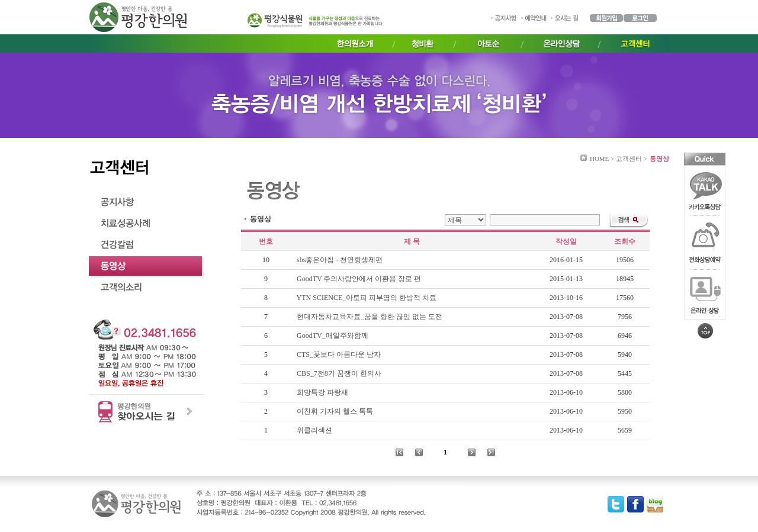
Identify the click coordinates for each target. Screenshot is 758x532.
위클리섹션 (315, 430)
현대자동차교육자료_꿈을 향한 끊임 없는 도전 (370, 317)
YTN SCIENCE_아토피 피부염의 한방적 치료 (368, 298)
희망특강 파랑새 (323, 392)
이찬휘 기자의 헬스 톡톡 (336, 411)
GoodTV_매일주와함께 (333, 336)
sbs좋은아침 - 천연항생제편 (341, 260)
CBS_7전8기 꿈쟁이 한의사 (340, 373)
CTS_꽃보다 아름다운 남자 (340, 354)
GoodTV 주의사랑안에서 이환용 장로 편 (360, 279)
